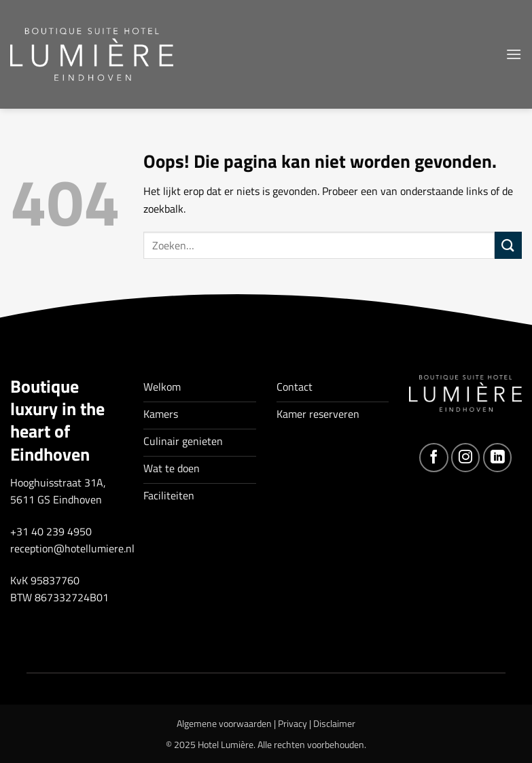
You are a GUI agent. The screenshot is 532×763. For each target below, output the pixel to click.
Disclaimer (334, 724)
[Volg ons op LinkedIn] (498, 458)
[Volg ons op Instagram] (466, 458)
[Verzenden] (508, 245)
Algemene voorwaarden (224, 724)
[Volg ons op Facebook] (434, 458)
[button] (514, 54)
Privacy (292, 724)
